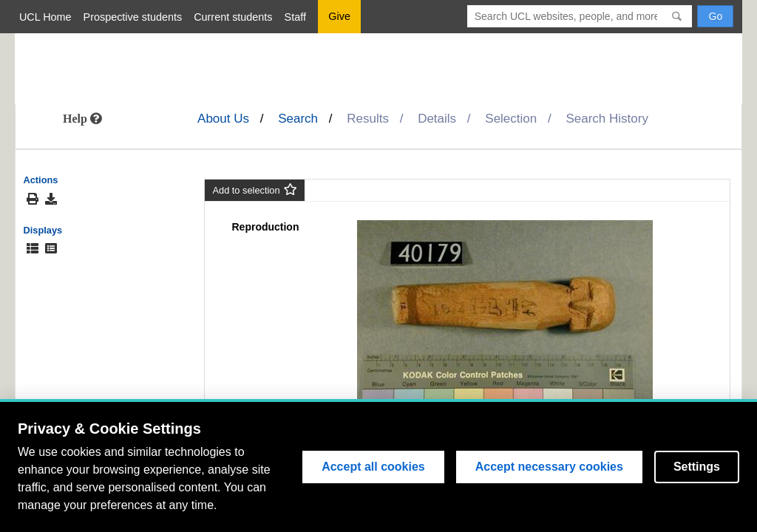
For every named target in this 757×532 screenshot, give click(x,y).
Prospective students (133, 17)
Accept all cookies (373, 467)
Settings (697, 467)
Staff (295, 17)
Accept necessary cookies (549, 467)
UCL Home (45, 17)
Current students (233, 17)
